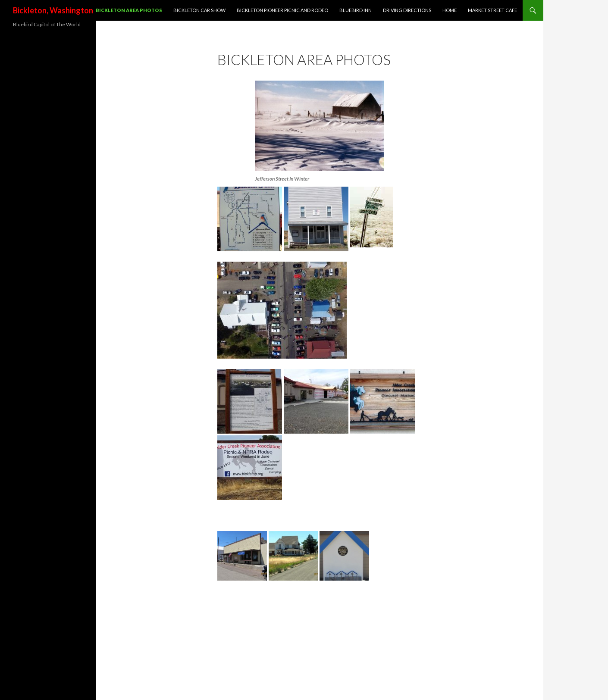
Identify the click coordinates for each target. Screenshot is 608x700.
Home (450, 10)
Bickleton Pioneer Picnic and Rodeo (282, 10)
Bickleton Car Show (199, 10)
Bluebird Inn (356, 10)
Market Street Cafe (492, 10)
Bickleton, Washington (53, 10)
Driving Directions (407, 10)
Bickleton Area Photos (129, 10)
